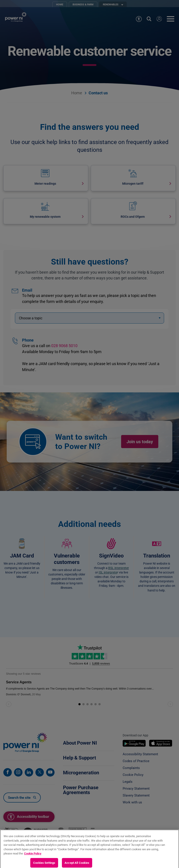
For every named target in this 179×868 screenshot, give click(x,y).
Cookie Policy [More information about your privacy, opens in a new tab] (33, 857)
